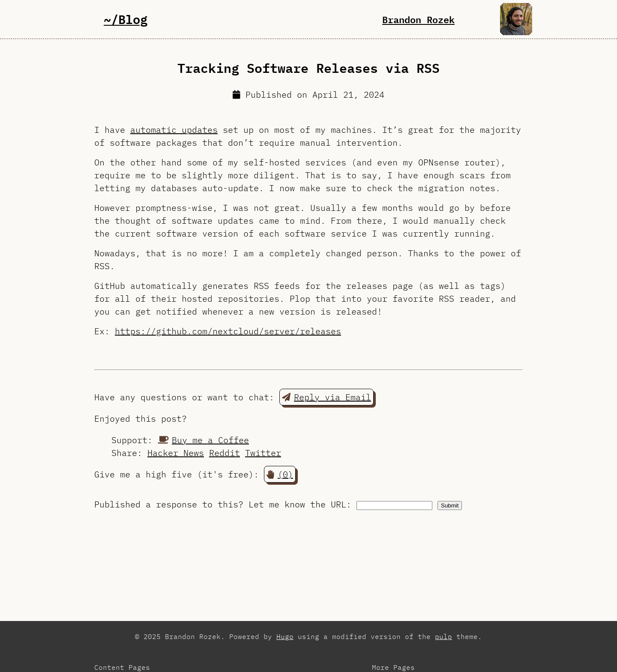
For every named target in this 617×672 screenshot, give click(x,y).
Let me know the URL (297, 504)
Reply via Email (326, 397)
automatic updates (174, 130)
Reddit (225, 453)
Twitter (263, 453)
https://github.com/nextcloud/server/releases (228, 331)
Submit (450, 505)
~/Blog (126, 19)
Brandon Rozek (418, 19)
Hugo (285, 636)
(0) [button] (280, 474)
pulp (443, 636)
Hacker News (176, 453)
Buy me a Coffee (203, 440)
